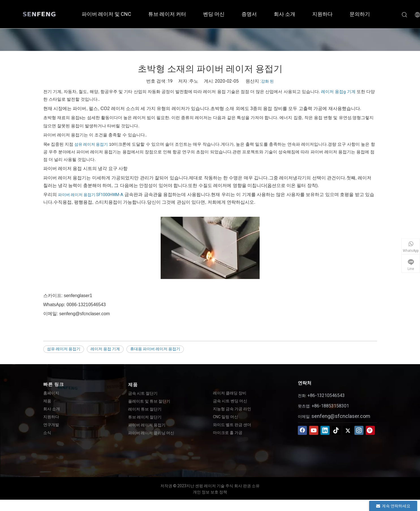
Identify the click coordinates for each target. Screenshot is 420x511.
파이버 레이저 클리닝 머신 (151, 433)
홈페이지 (51, 393)
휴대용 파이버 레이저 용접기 (155, 349)
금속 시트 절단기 (143, 393)
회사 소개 (285, 14)
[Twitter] (348, 430)
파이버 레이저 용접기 (147, 425)
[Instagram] (359, 430)
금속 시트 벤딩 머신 (230, 401)
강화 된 (267, 81)
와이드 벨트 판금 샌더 (232, 425)
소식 (47, 433)
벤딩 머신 (214, 14)
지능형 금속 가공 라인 (232, 409)
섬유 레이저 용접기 (91, 144)
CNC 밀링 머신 (226, 417)
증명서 (249, 14)
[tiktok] (336, 430)
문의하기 (360, 14)
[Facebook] (302, 430)
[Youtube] (314, 430)
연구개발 (51, 425)
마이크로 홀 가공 (228, 433)
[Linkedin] (325, 430)
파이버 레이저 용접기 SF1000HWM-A (91, 195)
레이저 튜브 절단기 (145, 409)
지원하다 (322, 14)
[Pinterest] (370, 430)
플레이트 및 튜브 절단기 (149, 401)
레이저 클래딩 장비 (230, 393)
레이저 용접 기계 (105, 349)
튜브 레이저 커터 (167, 14)
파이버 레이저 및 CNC (106, 14)
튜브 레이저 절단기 (145, 417)
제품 (47, 401)
